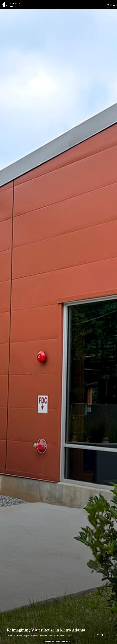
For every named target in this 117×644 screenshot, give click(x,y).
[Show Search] (108, 5)
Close (72, 641)
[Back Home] (11, 5)
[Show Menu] (114, 5)
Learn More (65, 641)
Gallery (100, 634)
